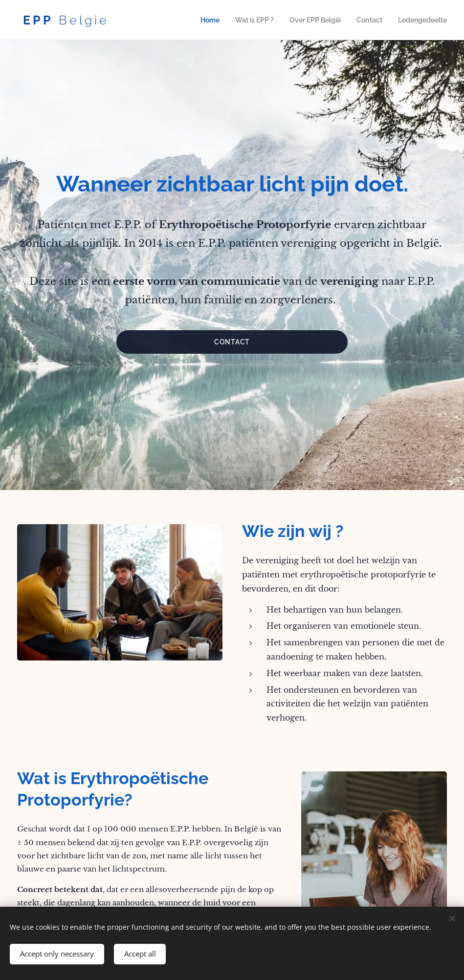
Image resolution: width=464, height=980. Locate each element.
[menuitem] (219, 20)
